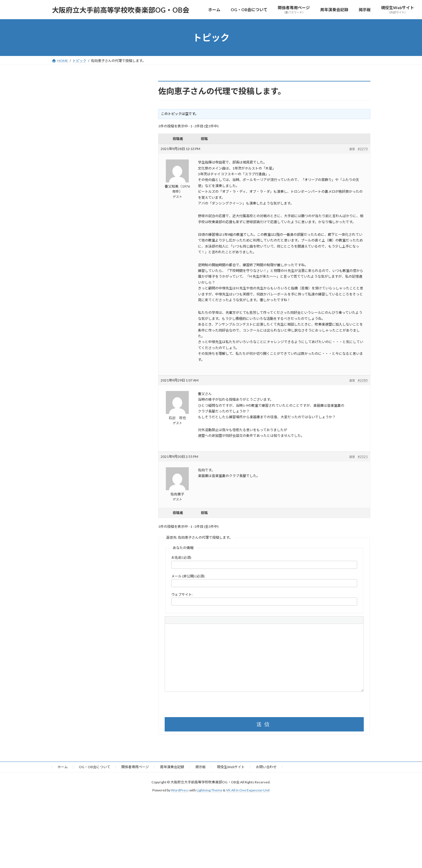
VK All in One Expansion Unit (248, 790)
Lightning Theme (209, 790)
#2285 (363, 380)
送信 (264, 724)
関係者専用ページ (135, 767)
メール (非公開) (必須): (188, 576)
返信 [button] (352, 149)
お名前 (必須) (181, 557)
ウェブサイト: (182, 594)
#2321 (363, 457)
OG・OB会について (95, 767)
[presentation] (208, 706)
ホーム (63, 767)
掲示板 (201, 767)
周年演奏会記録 (172, 767)
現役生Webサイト (231, 767)
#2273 (363, 149)
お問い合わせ (266, 767)
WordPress (180, 790)
